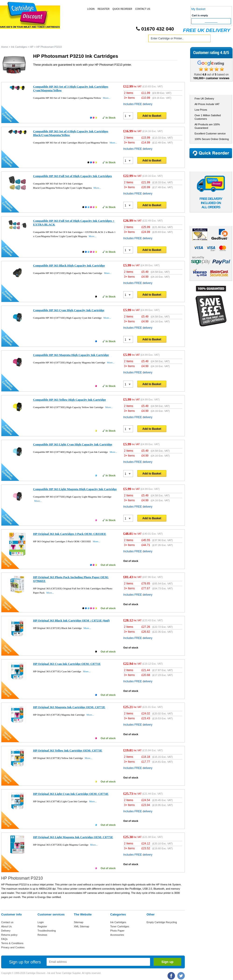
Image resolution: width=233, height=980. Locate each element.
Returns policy (9, 935)
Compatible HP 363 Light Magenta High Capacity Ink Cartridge (75, 489)
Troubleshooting (47, 931)
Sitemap (79, 922)
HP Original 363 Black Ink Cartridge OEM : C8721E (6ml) (71, 620)
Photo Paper (117, 931)
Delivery (6, 931)
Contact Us (143, 9)
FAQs (4, 939)
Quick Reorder (122, 9)
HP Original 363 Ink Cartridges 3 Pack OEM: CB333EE (70, 534)
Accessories (117, 935)
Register (104, 9)
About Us (6, 926)
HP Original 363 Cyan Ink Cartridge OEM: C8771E (67, 664)
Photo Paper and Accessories (117, 39)
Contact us (7, 922)
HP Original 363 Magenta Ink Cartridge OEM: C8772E (69, 707)
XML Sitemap (82, 926)
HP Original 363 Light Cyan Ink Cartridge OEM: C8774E (71, 794)
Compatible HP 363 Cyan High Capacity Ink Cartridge (69, 310)
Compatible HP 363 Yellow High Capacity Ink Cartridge (70, 400)
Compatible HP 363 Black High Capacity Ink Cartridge (69, 265)
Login (91, 9)
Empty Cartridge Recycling (162, 922)
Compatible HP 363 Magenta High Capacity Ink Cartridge (71, 355)
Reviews (42, 935)
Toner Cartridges (72, 39)
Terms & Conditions (12, 943)
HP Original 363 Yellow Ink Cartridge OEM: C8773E (68, 750)
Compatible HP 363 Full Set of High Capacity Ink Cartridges (72, 176)
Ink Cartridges (37, 39)
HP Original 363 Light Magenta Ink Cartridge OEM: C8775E (73, 837)
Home (10, 39)
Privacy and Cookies (13, 947)
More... (107, 98)
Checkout (211, 21)
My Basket (198, 9)
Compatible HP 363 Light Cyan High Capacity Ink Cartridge (73, 444)
